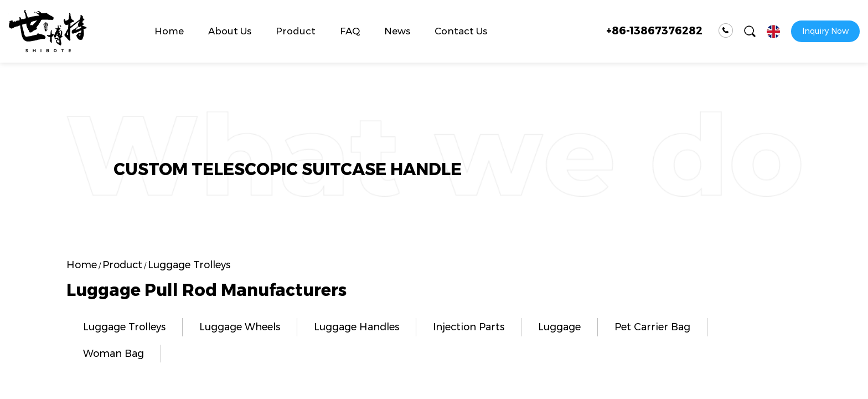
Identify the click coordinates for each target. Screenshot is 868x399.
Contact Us (461, 31)
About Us (230, 31)
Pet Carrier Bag (652, 327)
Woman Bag (113, 354)
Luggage (559, 327)
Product (296, 31)
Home (169, 31)
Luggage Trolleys (124, 327)
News (397, 31)
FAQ (350, 31)
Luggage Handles (356, 327)
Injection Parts (469, 327)
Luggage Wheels (240, 327)
